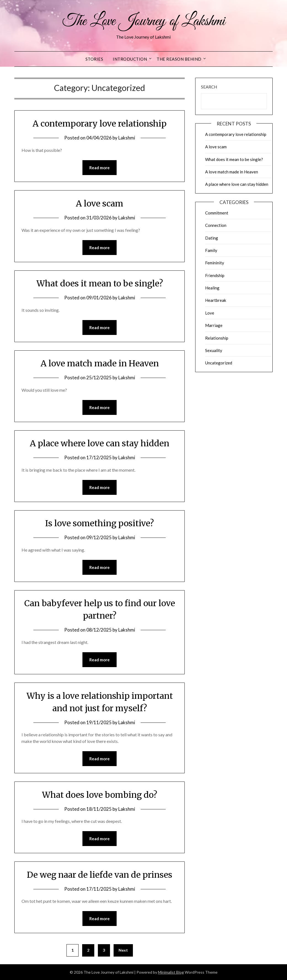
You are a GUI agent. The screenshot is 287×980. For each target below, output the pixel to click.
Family (211, 250)
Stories (94, 59)
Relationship (217, 338)
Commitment (217, 213)
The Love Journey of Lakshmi (143, 22)
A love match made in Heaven (100, 363)
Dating (212, 238)
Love (210, 313)
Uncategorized (219, 363)
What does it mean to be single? (100, 283)
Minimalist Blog (171, 972)
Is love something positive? (100, 523)
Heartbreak (216, 300)
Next (123, 950)
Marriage (214, 325)
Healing (212, 288)
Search (209, 87)
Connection (216, 225)
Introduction (130, 59)
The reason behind (179, 59)
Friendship (215, 275)
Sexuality (214, 350)
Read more (100, 168)
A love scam (100, 203)
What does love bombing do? (100, 795)
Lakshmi (127, 138)
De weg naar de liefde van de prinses (100, 875)
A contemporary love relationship (100, 123)
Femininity (215, 263)
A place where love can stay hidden (100, 443)
